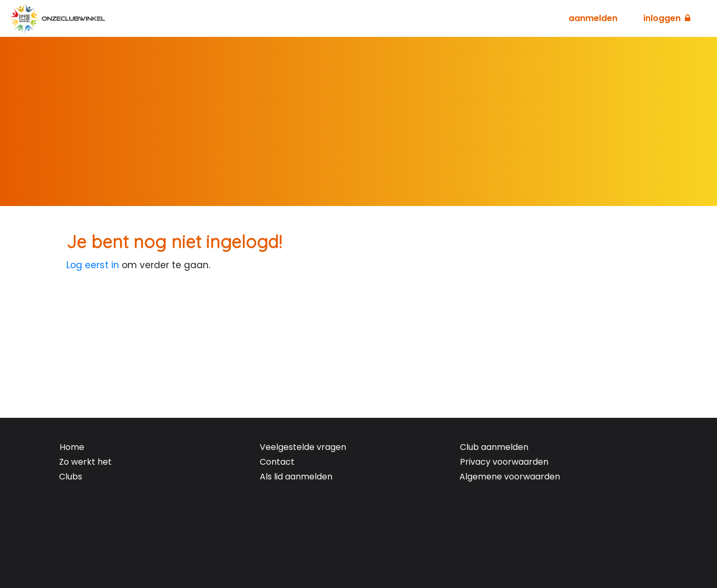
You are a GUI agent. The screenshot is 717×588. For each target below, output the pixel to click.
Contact (277, 462)
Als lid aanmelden (296, 477)
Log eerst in (93, 265)
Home (72, 447)
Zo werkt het (85, 462)
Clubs (71, 477)
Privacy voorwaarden (504, 462)
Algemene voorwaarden (510, 477)
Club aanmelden (494, 447)
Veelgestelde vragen (303, 447)
